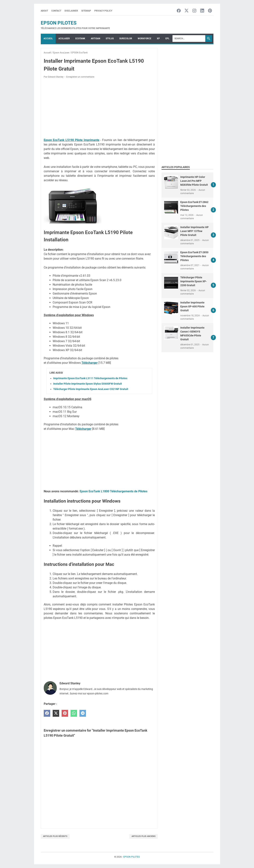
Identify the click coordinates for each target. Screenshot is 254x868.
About (44, 11)
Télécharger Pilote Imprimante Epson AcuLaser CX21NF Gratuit (91, 389)
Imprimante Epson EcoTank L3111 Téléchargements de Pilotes (90, 378)
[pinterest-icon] (210, 11)
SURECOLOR (126, 39)
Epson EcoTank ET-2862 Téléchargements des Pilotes (194, 206)
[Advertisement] (99, 109)
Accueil (48, 39)
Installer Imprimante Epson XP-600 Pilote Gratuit (192, 306)
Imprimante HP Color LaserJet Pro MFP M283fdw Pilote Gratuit (194, 181)
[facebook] (47, 713)
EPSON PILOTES (59, 23)
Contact (56, 11)
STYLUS (110, 39)
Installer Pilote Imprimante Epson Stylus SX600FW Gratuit (88, 384)
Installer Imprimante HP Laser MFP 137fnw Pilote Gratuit (194, 231)
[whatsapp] (74, 713)
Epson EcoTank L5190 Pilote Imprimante (72, 140)
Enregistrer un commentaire (80, 77)
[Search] (189, 39)
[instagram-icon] (194, 11)
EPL (167, 39)
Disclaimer (71, 11)
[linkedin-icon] (202, 11)
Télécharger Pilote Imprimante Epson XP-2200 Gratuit (194, 281)
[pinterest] (65, 713)
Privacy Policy (103, 11)
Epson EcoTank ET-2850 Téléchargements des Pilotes (194, 256)
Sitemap (86, 11)
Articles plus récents (55, 836)
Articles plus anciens (144, 836)
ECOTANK (80, 39)
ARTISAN (95, 39)
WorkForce (144, 39)
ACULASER (64, 39)
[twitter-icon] (187, 11)
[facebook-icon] (179, 11)
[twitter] (56, 713)
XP (158, 39)
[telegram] (83, 713)
